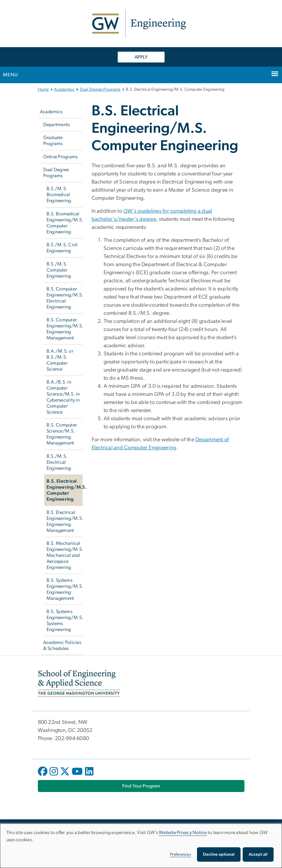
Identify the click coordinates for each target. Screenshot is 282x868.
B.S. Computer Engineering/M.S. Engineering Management (65, 329)
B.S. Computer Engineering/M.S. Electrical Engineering (65, 298)
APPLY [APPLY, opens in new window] (141, 57)
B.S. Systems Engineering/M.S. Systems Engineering (65, 621)
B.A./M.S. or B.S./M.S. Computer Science (60, 360)
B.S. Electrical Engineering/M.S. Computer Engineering (65, 490)
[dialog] (141, 846)
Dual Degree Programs (100, 90)
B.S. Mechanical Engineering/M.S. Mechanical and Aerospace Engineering (65, 555)
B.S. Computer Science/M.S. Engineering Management (62, 434)
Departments (57, 125)
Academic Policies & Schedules (62, 645)
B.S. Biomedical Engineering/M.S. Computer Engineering (65, 223)
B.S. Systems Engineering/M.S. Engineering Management (65, 589)
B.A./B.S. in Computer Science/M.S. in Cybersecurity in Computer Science (63, 397)
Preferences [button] (180, 854)
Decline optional (219, 854)
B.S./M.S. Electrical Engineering (59, 462)
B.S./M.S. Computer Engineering (59, 270)
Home (43, 90)
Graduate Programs (53, 141)
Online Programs (61, 157)
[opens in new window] (43, 776)
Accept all (258, 854)
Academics (64, 90)
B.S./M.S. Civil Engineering (62, 248)
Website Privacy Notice (183, 833)
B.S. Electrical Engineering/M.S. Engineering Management (65, 521)
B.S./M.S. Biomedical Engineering (59, 195)
